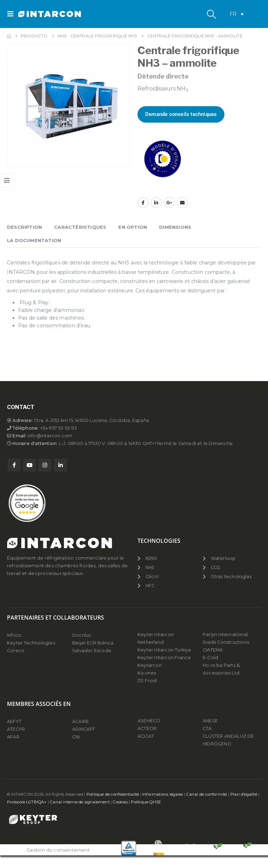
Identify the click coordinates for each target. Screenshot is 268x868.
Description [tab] (24, 227)
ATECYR (16, 729)
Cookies (120, 802)
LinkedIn (156, 203)
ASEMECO (149, 721)
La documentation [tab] (34, 240)
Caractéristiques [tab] (80, 227)
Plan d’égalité (244, 794)
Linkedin (61, 465)
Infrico (14, 635)
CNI (76, 737)
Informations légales (163, 794)
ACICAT (146, 736)
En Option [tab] (133, 227)
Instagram (45, 465)
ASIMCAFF (84, 729)
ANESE (210, 721)
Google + (169, 203)
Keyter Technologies (31, 643)
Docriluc (82, 635)
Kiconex (147, 673)
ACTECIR (147, 728)
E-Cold (210, 658)
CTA (207, 728)
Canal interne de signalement (80, 802)
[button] (13, 14)
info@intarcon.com (50, 436)
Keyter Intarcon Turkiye (165, 650)
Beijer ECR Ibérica (93, 643)
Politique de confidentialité (113, 794)
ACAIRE (81, 721)
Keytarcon (150, 665)
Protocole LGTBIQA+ (27, 802)
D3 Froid (147, 681)
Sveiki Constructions (226, 642)
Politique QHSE (146, 802)
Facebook (143, 203)
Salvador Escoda (92, 651)
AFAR (14, 737)
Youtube (29, 465)
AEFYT (14, 721)
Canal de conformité (207, 794)
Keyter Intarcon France (164, 658)
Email (183, 203)
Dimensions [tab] (175, 227)
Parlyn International (225, 634)
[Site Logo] (37, 14)
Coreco (16, 651)
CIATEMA (213, 650)
